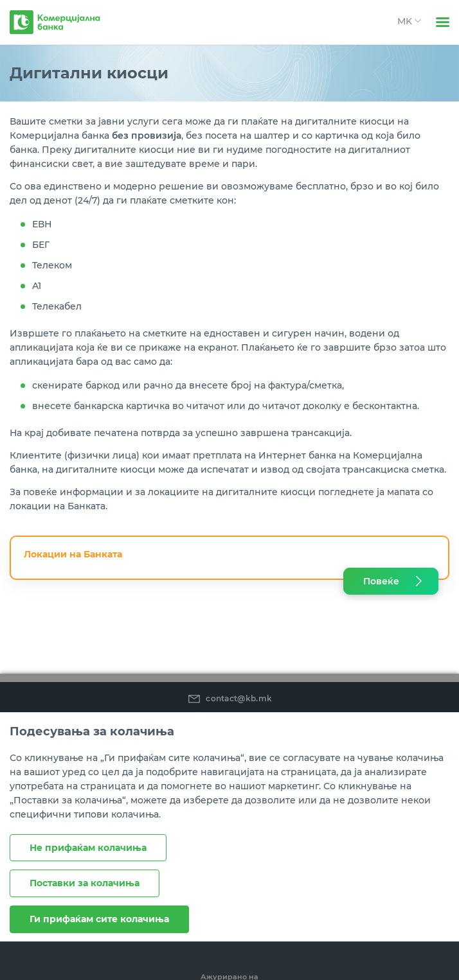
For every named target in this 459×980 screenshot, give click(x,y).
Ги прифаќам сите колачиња (99, 919)
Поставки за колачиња (85, 883)
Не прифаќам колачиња (88, 848)
